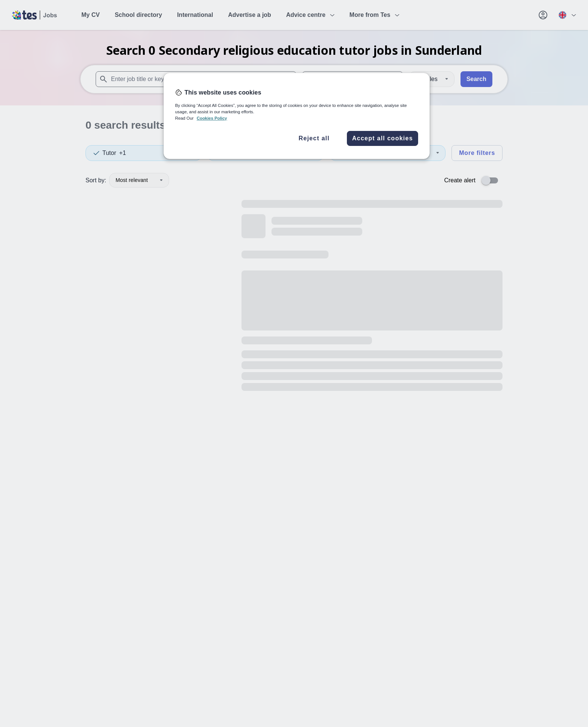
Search (476, 79)
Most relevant (139, 180)
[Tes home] (35, 15)
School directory (138, 15)
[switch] (492, 180)
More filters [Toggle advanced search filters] (477, 153)
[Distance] (431, 79)
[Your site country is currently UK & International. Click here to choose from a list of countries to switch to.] (567, 15)
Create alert (460, 180)
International (195, 15)
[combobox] (196, 79)
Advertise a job (250, 15)
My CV (91, 15)
